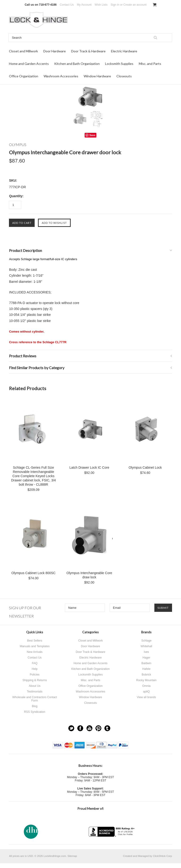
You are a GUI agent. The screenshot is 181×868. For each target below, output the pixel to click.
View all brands (146, 697)
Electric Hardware (124, 51)
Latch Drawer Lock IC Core (89, 467)
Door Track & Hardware (88, 51)
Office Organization (24, 76)
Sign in (115, 5)
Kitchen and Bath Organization (77, 64)
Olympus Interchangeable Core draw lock (89, 575)
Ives (146, 652)
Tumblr (107, 728)
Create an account (135, 5)
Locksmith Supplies (119, 64)
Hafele (146, 669)
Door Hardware (55, 51)
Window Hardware (97, 76)
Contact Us (67, 5)
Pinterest (98, 728)
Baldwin (146, 663)
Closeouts (124, 76)
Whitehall (146, 646)
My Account (84, 5)
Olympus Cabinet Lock (145, 467)
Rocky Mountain (146, 680)
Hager (146, 658)
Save (92, 135)
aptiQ (146, 692)
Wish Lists (101, 5)
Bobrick (146, 675)
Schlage (146, 641)
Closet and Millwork (23, 51)
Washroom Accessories (61, 76)
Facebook (80, 728)
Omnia (146, 686)
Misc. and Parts (150, 64)
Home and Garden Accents (29, 64)
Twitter (71, 728)
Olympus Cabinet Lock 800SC (33, 573)
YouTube (89, 728)
